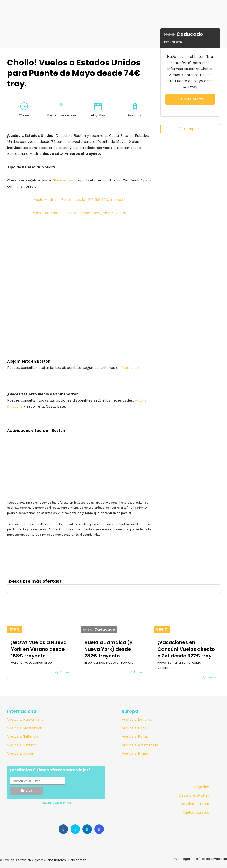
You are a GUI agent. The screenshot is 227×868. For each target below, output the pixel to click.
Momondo (130, 368)
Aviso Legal (182, 859)
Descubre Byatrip (194, 795)
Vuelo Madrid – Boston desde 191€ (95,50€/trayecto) (80, 200)
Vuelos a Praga (135, 753)
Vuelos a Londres (137, 720)
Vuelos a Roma (135, 736)
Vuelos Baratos (196, 812)
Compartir (190, 129)
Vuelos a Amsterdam (140, 745)
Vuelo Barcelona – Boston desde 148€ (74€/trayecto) (79, 213)
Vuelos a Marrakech (25, 728)
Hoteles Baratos (195, 804)
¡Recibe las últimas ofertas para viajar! (50, 770)
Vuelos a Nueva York (25, 720)
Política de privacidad (211, 859)
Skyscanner (63, 180)
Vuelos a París (134, 728)
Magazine (201, 787)
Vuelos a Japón (21, 753)
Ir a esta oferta (190, 99)
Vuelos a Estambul (23, 745)
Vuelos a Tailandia (23, 736)
